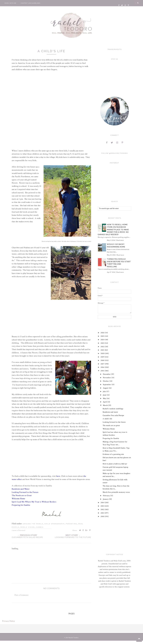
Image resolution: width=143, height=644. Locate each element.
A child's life (107, 419)
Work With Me (10, 3)
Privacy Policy (9, 621)
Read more (120, 240)
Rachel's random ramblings (113, 409)
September (107, 385)
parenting (71, 524)
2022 (103, 347)
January (106, 499)
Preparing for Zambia (111, 438)
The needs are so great (111, 425)
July (105, 392)
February (107, 496)
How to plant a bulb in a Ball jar (115, 464)
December (107, 374)
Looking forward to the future (114, 422)
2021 (103, 350)
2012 (103, 510)
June (105, 395)
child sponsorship (55, 524)
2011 (103, 513)
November (107, 378)
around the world (33, 524)
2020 (103, 354)
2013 (103, 506)
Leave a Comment (18, 531)
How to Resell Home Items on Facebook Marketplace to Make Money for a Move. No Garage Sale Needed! (113, 230)
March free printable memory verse (116, 492)
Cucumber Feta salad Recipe (113, 415)
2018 (103, 360)
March (106, 405)
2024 (103, 340)
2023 (103, 343)
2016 (103, 367)
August (106, 388)
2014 (103, 503)
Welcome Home (109, 429)
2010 (103, 516)
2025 (103, 336)
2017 (103, 364)
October (106, 381)
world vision (28, 527)
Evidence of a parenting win (113, 454)
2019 (103, 357)
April (105, 402)
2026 (103, 333)
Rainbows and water (110, 412)
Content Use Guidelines (30, 3)
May (105, 398)
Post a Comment (22, 595)
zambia (40, 527)
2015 (103, 371)
